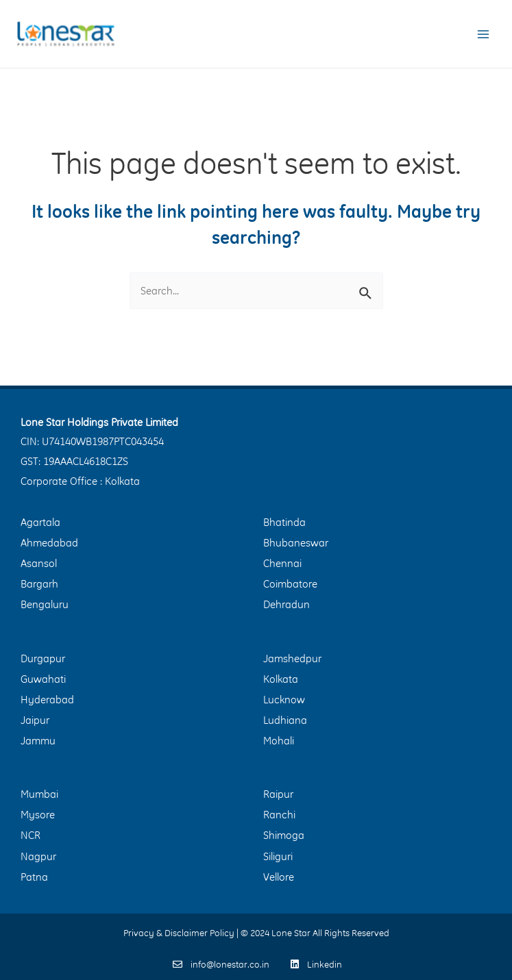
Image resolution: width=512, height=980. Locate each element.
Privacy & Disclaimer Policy (179, 933)
